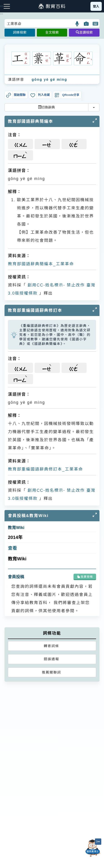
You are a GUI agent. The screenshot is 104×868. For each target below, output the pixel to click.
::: (2, 14)
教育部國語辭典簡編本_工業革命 (41, 264)
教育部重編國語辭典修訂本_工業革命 (45, 469)
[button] (77, 24)
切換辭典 (46, 107)
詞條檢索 (20, 32)
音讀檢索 (84, 32)
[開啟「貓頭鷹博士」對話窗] (93, 848)
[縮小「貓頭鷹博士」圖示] (98, 842)
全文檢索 (52, 32)
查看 (13, 548)
